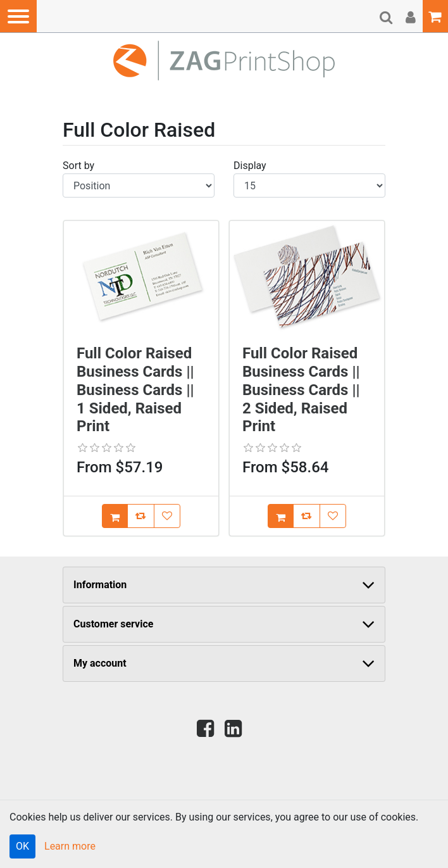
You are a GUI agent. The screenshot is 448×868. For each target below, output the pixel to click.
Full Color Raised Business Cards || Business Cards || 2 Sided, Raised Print (301, 390)
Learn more (70, 846)
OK (22, 846)
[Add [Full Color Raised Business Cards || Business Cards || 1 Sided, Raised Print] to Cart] (115, 516)
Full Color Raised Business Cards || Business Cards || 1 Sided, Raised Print (135, 390)
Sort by (78, 166)
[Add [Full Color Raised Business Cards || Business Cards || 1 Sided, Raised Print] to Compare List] (141, 516)
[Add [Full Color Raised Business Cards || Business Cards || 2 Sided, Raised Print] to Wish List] (333, 516)
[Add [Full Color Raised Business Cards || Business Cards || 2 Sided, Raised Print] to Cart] (281, 516)
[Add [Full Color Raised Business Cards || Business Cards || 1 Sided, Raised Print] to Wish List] (167, 516)
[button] (18, 16)
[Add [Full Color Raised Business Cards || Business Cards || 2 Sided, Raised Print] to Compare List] (307, 516)
